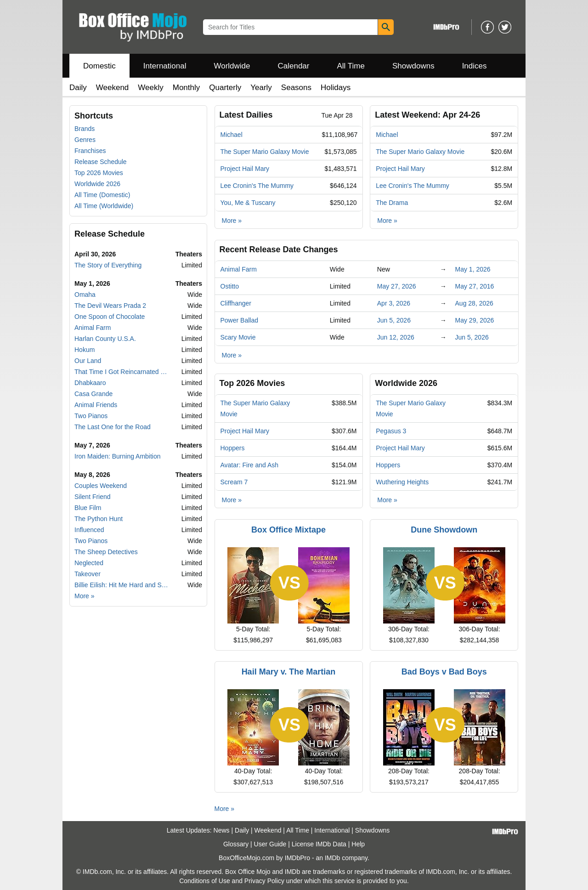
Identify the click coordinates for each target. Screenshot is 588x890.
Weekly (150, 88)
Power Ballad (240, 320)
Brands (85, 129)
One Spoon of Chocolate (110, 317)
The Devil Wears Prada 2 (110, 306)
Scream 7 (234, 482)
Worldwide (232, 66)
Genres (85, 140)
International (165, 66)
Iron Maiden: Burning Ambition (118, 456)
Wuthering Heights (402, 482)
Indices (475, 66)
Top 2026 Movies (99, 173)
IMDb (332, 858)
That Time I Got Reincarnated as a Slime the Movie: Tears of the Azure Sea (122, 372)
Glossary (236, 844)
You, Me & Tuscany (248, 203)
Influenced (89, 530)
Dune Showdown (444, 530)
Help (358, 844)
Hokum (85, 350)
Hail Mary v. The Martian (289, 672)
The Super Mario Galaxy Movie (265, 152)
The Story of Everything (108, 265)
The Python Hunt (99, 519)
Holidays (336, 88)
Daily (78, 88)
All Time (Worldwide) (104, 206)
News (222, 830)
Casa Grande (93, 394)
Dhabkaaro (90, 383)
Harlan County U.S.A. (105, 339)
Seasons (296, 88)
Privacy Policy (264, 881)
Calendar (294, 66)
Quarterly (225, 88)
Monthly (187, 88)
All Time (351, 66)
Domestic (99, 66)
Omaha (85, 295)
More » (85, 596)
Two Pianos (91, 416)
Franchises (90, 151)
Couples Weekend (101, 486)
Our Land (88, 361)
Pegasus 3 (391, 431)
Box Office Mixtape (288, 530)
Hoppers (233, 448)
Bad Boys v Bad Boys (444, 672)
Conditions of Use (205, 881)
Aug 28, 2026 (474, 303)
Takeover (88, 574)
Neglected (89, 563)
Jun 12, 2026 (396, 337)
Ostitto (230, 286)
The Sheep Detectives (106, 552)
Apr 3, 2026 (394, 303)
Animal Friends (96, 405)
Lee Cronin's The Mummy (257, 186)
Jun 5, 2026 (394, 320)
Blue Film (88, 508)
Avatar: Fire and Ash (250, 465)
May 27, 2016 (475, 286)
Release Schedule (101, 162)
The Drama (392, 203)
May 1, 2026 (473, 269)
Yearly (261, 88)
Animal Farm (93, 328)
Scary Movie (238, 337)
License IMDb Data (319, 844)
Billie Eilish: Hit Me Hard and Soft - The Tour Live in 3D (122, 585)
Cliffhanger (236, 303)
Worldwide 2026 (97, 184)
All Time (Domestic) (102, 195)
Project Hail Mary (245, 169)
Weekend (113, 88)
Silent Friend (93, 497)
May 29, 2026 (475, 320)
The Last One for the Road (113, 427)
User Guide (270, 844)
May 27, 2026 (397, 286)
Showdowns (413, 66)
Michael (232, 135)
